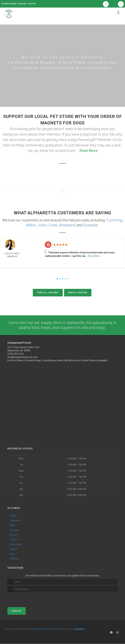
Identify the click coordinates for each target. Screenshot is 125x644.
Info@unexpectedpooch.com (22, 357)
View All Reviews (48, 293)
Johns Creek (48, 225)
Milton (31, 225)
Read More (89, 151)
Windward (67, 225)
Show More (94, 256)
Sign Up (17, 611)
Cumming (114, 221)
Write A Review (78, 293)
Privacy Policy (33, 629)
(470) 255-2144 (15, 354)
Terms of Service (50, 629)
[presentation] (25, 598)
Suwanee (91, 225)
